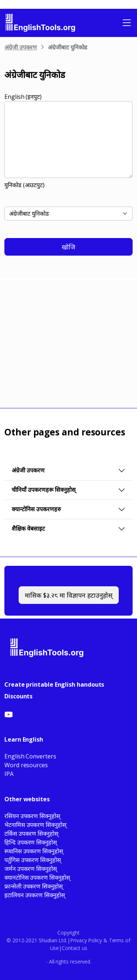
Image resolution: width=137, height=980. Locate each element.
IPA (9, 774)
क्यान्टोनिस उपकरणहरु (36, 509)
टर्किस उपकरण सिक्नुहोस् (31, 834)
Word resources (26, 765)
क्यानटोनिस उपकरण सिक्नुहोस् (37, 877)
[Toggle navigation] (127, 23)
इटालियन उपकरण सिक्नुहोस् (35, 895)
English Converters (30, 756)
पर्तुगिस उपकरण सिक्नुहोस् (33, 860)
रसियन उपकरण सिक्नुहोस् (32, 816)
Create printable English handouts (54, 684)
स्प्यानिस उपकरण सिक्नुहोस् (34, 851)
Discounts (18, 696)
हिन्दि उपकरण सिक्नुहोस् (31, 842)
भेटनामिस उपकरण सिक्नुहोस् (35, 825)
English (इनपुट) (23, 97)
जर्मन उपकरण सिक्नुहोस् (31, 869)
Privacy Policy (86, 940)
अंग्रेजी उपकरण (21, 47)
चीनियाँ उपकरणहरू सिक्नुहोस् (44, 490)
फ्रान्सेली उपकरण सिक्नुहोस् (34, 886)
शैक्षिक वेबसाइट (28, 528)
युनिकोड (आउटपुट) (24, 185)
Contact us (74, 948)
